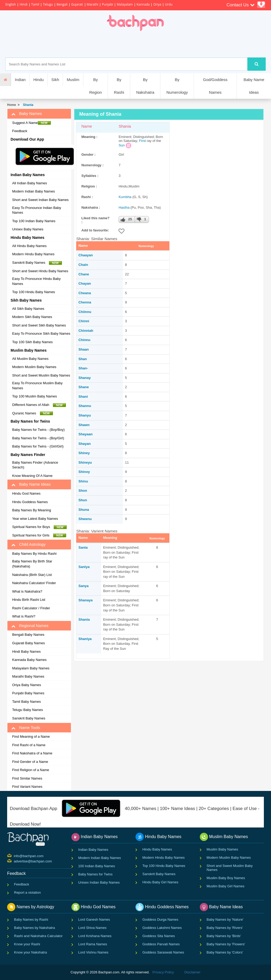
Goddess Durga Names (160, 919)
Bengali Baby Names (28, 635)
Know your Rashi (27, 944)
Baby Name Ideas (254, 86)
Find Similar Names (27, 778)
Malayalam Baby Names (31, 668)
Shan (83, 359)
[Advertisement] (154, 44)
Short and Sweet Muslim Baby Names (41, 375)
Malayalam (125, 4)
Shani (83, 397)
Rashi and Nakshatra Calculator (38, 936)
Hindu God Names (26, 493)
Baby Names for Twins (96, 874)
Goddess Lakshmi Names (162, 928)
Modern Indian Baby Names (33, 191)
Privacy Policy (163, 972)
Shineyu (85, 462)
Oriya (157, 4)
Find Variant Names (27, 787)
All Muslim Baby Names (30, 359)
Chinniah (86, 331)
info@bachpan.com (14, 856)
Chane (84, 274)
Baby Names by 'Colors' (225, 952)
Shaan (83, 349)
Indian (20, 80)
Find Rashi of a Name (29, 745)
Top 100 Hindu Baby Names (34, 292)
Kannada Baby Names (29, 660)
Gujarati (77, 4)
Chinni (84, 321)
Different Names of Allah (39, 405)
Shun (83, 500)
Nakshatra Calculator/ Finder (34, 583)
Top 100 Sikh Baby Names (32, 342)
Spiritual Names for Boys (40, 527)
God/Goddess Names (215, 86)
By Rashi (119, 86)
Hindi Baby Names (26, 652)
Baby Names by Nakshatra (35, 928)
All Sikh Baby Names (28, 309)
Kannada (143, 4)
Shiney (84, 453)
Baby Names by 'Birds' (224, 936)
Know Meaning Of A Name (32, 476)
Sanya (83, 586)
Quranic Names (33, 413)
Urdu (169, 4)
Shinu (83, 481)
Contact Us (241, 5)
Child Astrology (28, 544)
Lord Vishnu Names (93, 952)
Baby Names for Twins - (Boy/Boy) (38, 430)
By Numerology (177, 86)
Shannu (85, 406)
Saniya (84, 567)
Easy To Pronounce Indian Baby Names (37, 210)
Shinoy (84, 472)
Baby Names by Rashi (31, 919)
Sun (122, 145)
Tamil (35, 4)
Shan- (83, 368)
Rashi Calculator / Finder (31, 608)
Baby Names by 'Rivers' (225, 928)
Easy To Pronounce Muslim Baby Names (37, 386)
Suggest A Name (31, 123)
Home (12, 105)
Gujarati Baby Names (29, 643)
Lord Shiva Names (92, 928)
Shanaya (85, 600)
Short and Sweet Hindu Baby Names (40, 271)
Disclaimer (193, 972)
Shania (27, 105)
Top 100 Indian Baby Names (34, 221)
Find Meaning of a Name (31, 737)
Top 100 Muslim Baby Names (35, 396)
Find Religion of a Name (31, 770)
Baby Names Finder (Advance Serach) (35, 465)
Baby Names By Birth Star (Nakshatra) (32, 564)
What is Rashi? (24, 616)
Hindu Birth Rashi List (29, 600)
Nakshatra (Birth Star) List (32, 575)
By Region (96, 86)
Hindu (39, 80)
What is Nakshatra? (27, 591)
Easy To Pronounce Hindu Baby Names (36, 281)
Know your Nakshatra (30, 952)
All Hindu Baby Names (29, 246)
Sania (83, 547)
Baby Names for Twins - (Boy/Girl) (38, 438)
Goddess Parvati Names (161, 944)
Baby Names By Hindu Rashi (34, 554)
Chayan (85, 283)
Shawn (84, 425)
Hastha (124, 207)
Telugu (48, 4)
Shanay (84, 378)
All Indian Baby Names (30, 183)
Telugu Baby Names (28, 710)
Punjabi (107, 4)
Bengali (62, 4)
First (143, 141)
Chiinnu (85, 312)
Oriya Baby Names (27, 685)
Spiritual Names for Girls (39, 535)
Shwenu (85, 519)
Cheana (85, 293)
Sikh (55, 80)
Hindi (24, 4)
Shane (83, 387)
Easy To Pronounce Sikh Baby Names (41, 334)
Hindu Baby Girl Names (160, 882)
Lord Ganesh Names (94, 919)
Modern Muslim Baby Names (34, 367)
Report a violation (27, 892)
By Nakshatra (145, 86)
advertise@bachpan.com (14, 861)
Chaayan (85, 255)
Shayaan (85, 434)
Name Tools (26, 728)
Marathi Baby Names (28, 676)
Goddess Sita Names (159, 936)
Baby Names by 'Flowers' (226, 944)
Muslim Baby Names (222, 849)
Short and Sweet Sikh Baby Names (39, 325)
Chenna (85, 302)
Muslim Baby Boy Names (226, 878)
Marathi (93, 4)
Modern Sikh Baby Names (32, 317)
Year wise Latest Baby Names (35, 519)
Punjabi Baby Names (28, 693)
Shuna (84, 510)
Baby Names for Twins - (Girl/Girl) (38, 446)
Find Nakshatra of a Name (32, 753)
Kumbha (125, 197)
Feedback (20, 131)
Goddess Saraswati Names (163, 952)
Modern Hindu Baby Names (33, 254)
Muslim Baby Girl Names (226, 886)
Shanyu (85, 415)
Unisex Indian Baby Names (99, 882)
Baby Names (27, 114)
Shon (83, 491)
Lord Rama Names (93, 944)
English (11, 4)
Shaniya (85, 639)
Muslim (73, 80)
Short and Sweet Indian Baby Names (40, 200)
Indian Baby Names (93, 850)
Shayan (84, 444)
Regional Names (30, 626)
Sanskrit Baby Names (37, 263)
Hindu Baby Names (157, 849)
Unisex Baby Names (28, 229)
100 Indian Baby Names (97, 866)
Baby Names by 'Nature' (225, 919)
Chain (83, 265)
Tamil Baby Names (26, 702)
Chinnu (84, 340)
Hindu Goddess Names (30, 502)
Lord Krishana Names (95, 936)
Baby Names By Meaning (32, 510)
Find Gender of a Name (30, 762)
